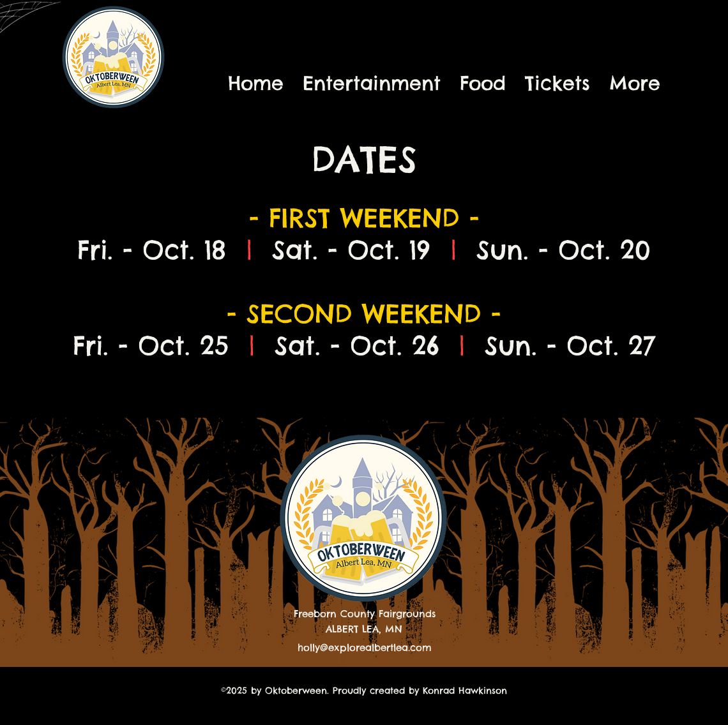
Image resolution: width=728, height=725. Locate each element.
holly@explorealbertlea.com (365, 647)
